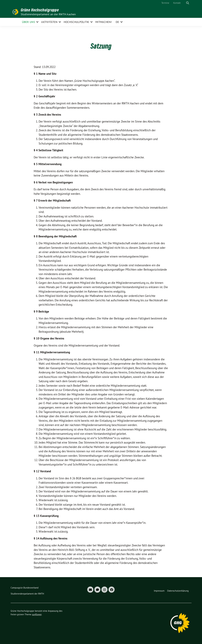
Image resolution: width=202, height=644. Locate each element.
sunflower (37, 614)
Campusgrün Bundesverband (25, 588)
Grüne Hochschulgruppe (40, 10)
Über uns (29, 22)
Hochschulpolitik (76, 22)
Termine (165, 3)
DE (117, 22)
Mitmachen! (104, 22)
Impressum (159, 591)
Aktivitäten (49, 22)
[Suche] (185, 3)
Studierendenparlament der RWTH (27, 594)
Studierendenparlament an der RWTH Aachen (48, 14)
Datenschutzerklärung (178, 591)
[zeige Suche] (188, 3)
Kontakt (177, 3)
